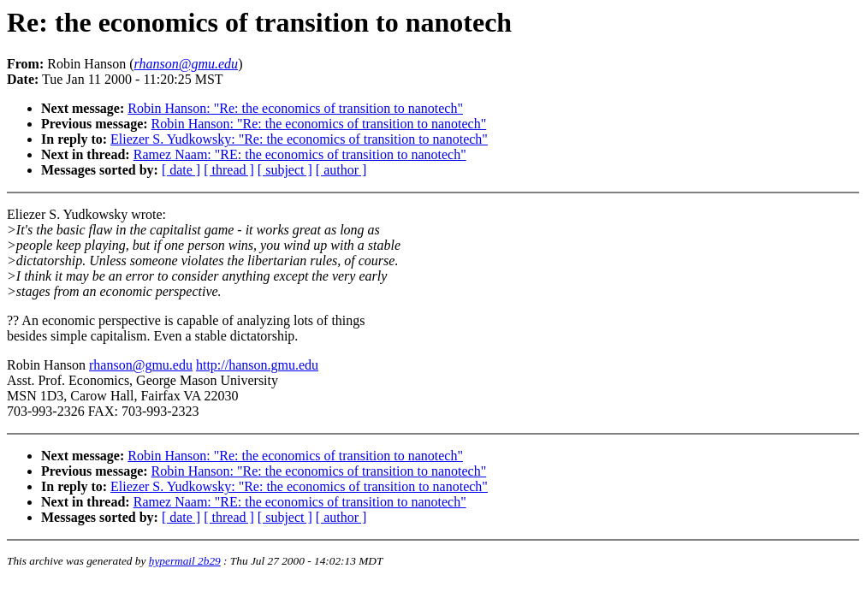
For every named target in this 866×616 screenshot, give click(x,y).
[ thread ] (229, 170)
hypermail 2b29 (185, 561)
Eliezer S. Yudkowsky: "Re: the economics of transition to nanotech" (299, 139)
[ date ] (181, 170)
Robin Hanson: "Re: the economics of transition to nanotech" (295, 108)
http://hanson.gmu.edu (257, 365)
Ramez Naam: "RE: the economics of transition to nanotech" (300, 154)
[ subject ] (285, 170)
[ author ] (341, 170)
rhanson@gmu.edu (141, 365)
